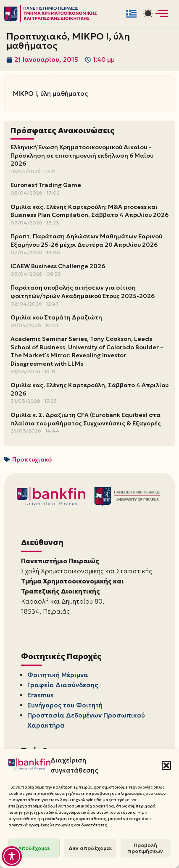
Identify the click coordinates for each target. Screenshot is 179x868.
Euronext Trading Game (46, 185)
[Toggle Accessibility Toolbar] (12, 856)
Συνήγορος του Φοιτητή (65, 705)
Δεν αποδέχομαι (90, 848)
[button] (166, 765)
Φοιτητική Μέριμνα (58, 675)
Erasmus (41, 695)
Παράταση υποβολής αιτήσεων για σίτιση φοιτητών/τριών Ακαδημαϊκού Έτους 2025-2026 (83, 292)
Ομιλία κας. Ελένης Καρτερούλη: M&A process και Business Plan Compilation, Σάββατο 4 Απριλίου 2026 (89, 211)
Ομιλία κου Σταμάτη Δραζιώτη (56, 317)
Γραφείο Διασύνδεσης (63, 685)
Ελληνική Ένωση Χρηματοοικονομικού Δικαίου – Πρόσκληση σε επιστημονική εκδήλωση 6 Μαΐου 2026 (82, 155)
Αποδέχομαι (34, 848)
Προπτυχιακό (32, 459)
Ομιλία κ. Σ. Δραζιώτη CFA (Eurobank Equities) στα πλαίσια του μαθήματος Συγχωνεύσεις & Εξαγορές (86, 419)
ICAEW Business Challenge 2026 (58, 266)
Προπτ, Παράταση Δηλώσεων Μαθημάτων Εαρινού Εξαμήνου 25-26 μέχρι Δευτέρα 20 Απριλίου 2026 (86, 240)
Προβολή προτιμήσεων (145, 848)
